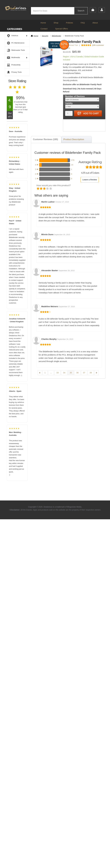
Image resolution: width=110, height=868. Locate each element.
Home (43, 23)
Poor (38, 189)
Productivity (14, 65)
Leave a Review (90, 180)
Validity (69, 103)
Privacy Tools (14, 72)
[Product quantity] (69, 113)
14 (72, 165)
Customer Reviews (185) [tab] (45, 139)
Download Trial (71, 45)
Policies (70, 23)
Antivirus (17, 36)
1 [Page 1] (45, 373)
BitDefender (57, 36)
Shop (56, 23)
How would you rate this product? (54, 185)
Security (45, 36)
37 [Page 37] (84, 373)
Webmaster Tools (16, 50)
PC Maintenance (16, 43)
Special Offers (61, 29)
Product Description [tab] (74, 139)
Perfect (51, 189)
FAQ (83, 23)
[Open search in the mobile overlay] (59, 11)
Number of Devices (75, 96)
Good (48, 189)
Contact (44, 29)
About (95, 23)
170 (73, 160)
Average (45, 189)
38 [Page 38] (91, 373)
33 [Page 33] (57, 373)
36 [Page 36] (77, 373)
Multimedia (17, 58)
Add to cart (88, 113)
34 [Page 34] (64, 373)
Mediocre (41, 189)
